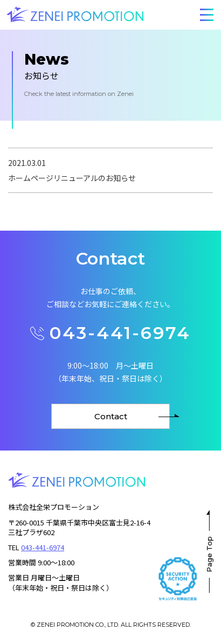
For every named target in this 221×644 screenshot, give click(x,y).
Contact (111, 416)
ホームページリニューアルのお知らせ (72, 178)
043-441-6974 (110, 333)
